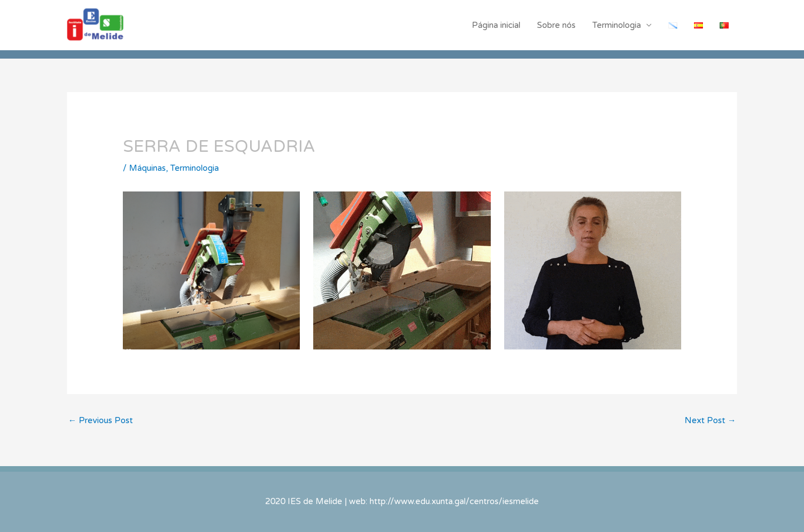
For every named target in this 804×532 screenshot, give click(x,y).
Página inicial (496, 25)
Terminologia (617, 25)
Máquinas (147, 168)
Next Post (710, 420)
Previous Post (100, 420)
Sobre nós (556, 25)
